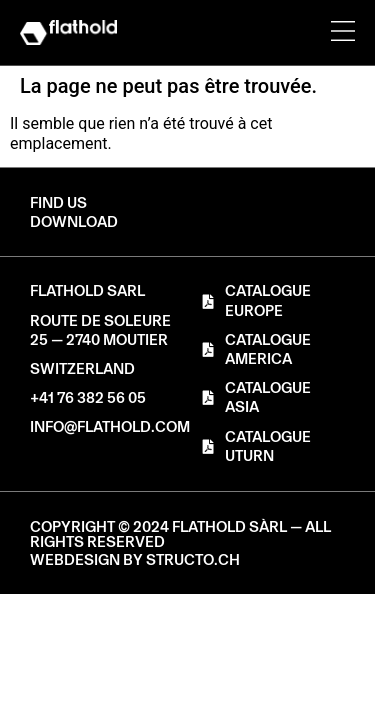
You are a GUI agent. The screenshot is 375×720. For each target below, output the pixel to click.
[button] (74, 222)
